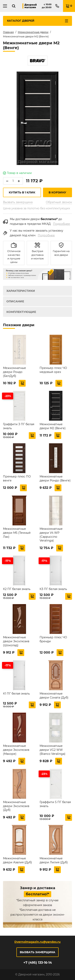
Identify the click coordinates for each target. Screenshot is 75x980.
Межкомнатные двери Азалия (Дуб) (17, 860)
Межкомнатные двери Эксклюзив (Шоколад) (16, 641)
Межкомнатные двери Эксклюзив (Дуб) (16, 806)
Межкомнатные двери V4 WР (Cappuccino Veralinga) (51, 535)
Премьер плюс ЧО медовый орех (53, 370)
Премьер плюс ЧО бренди (53, 639)
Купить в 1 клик (22, 192)
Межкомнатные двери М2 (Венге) (53, 426)
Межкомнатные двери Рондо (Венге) (55, 478)
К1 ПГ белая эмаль (16, 694)
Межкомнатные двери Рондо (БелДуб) (14, 372)
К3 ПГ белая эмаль (53, 589)
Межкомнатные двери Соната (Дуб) (54, 696)
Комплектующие (21, 312)
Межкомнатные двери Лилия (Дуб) (54, 860)
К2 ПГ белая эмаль (17, 589)
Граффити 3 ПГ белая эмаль (19, 426)
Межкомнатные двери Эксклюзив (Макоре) (16, 750)
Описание (15, 301)
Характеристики (21, 291)
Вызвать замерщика (18, 202)
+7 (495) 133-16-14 (38, 963)
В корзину (57, 192)
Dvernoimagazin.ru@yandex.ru (37, 942)
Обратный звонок (59, 202)
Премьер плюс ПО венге (17, 478)
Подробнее (61, 224)
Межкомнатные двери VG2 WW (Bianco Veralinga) (52, 750)
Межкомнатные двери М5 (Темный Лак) (17, 533)
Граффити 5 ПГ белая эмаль (55, 804)
